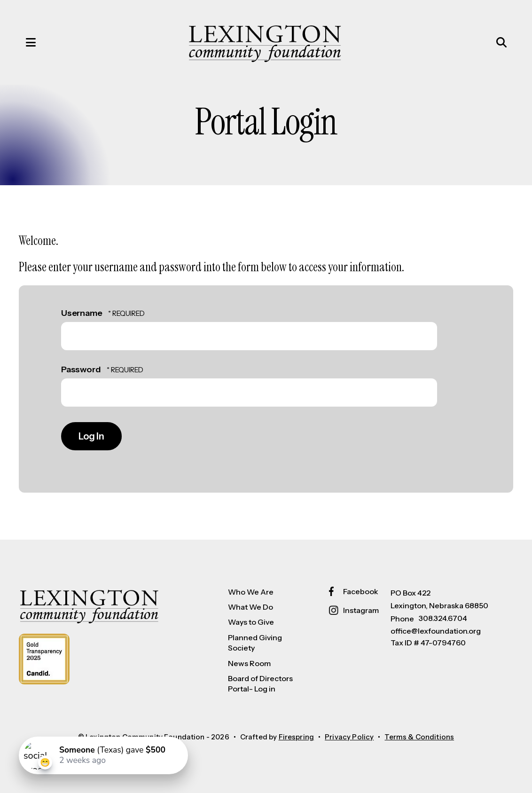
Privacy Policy (349, 737)
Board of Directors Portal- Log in (260, 683)
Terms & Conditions (419, 737)
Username (82, 313)
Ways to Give (251, 622)
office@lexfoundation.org (436, 631)
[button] (21, 42)
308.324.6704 (443, 618)
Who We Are (251, 592)
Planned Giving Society (255, 643)
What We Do (250, 607)
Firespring (297, 737)
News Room (249, 663)
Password (81, 369)
